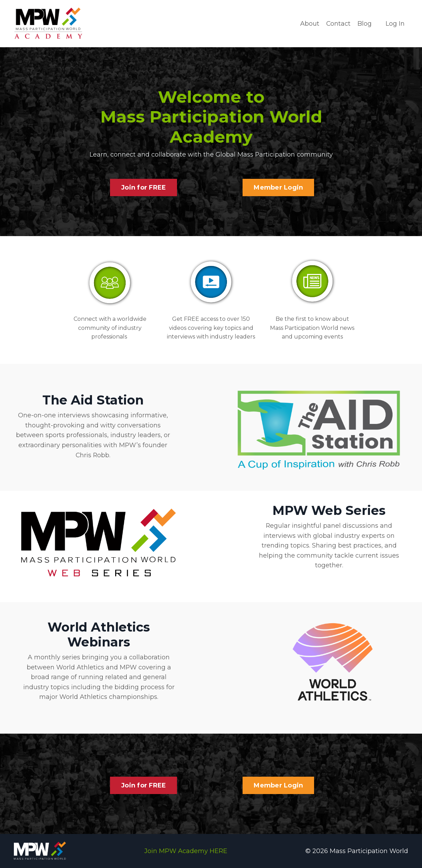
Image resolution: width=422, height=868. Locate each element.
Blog (365, 24)
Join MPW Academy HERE (186, 851)
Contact (338, 24)
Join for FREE (144, 187)
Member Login (278, 187)
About (309, 24)
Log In (395, 24)
